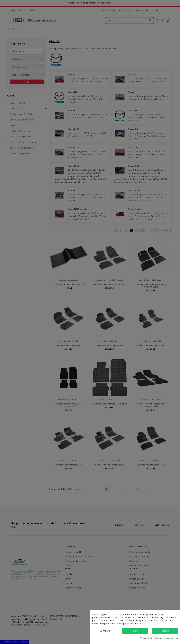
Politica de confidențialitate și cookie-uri (159, 638)
